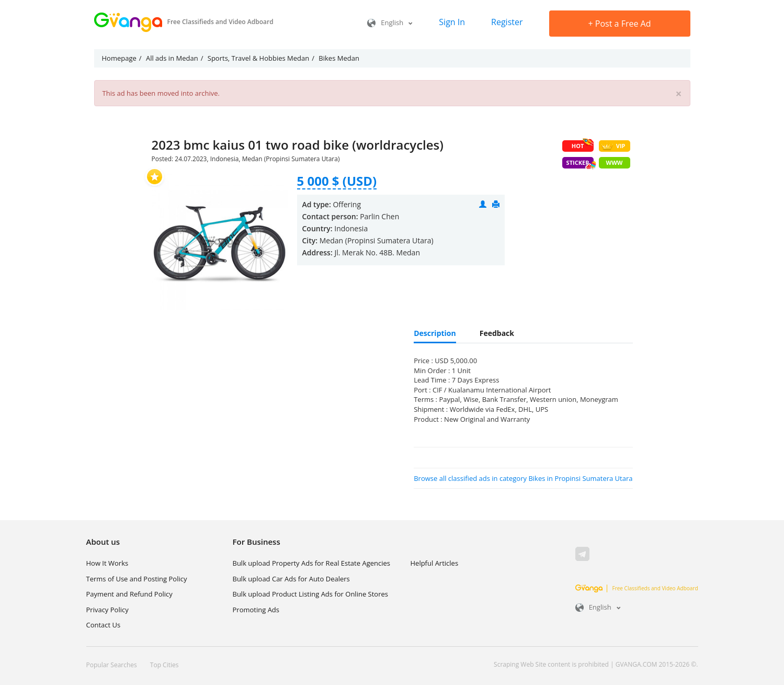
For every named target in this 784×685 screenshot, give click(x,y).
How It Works (107, 563)
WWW (615, 162)
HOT (583, 145)
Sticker (580, 164)
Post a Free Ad (620, 24)
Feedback (497, 333)
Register (507, 22)
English (390, 23)
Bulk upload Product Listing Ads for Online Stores (310, 594)
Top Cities (164, 665)
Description (435, 333)
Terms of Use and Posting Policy (137, 579)
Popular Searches (112, 665)
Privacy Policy (107, 610)
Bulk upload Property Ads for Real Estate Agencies (311, 563)
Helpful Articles (435, 563)
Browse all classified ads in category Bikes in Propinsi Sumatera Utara (523, 478)
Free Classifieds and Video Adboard (637, 588)
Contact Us (104, 625)
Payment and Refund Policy (129, 594)
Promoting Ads (256, 610)
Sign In (452, 22)
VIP (613, 146)
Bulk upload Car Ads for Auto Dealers (291, 579)
